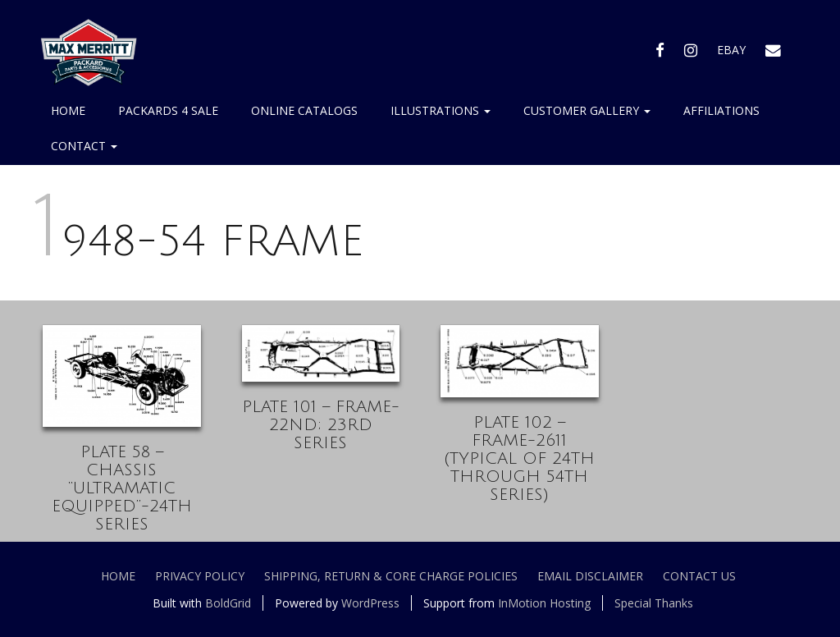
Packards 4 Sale (168, 110)
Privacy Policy (200, 576)
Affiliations (721, 110)
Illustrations (441, 110)
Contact (84, 146)
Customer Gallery (587, 110)
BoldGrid (228, 603)
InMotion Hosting (544, 603)
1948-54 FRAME (199, 242)
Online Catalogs (304, 110)
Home (68, 110)
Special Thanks (654, 603)
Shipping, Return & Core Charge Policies (391, 576)
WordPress (370, 603)
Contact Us (699, 576)
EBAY (731, 50)
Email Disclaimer (590, 576)
